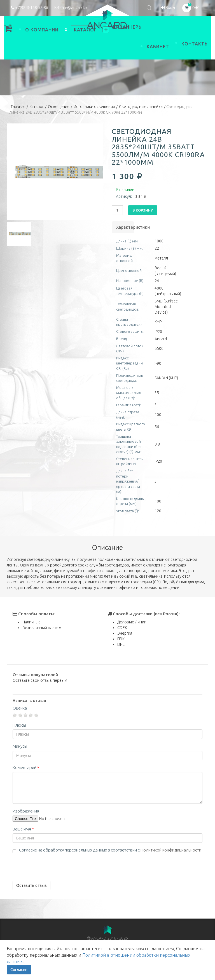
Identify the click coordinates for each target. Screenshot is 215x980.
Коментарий (26, 767)
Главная (18, 107)
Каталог (37, 107)
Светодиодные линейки (141, 107)
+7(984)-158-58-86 (30, 7)
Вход (168, 7)
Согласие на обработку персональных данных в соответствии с (110, 850)
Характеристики (125, 227)
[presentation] (55, 866)
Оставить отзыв (31, 885)
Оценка (20, 708)
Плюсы (19, 725)
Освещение (59, 107)
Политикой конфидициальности (171, 850)
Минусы (20, 746)
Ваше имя (23, 829)
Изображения (26, 811)
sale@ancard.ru (72, 7)
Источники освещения (94, 107)
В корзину (143, 210)
